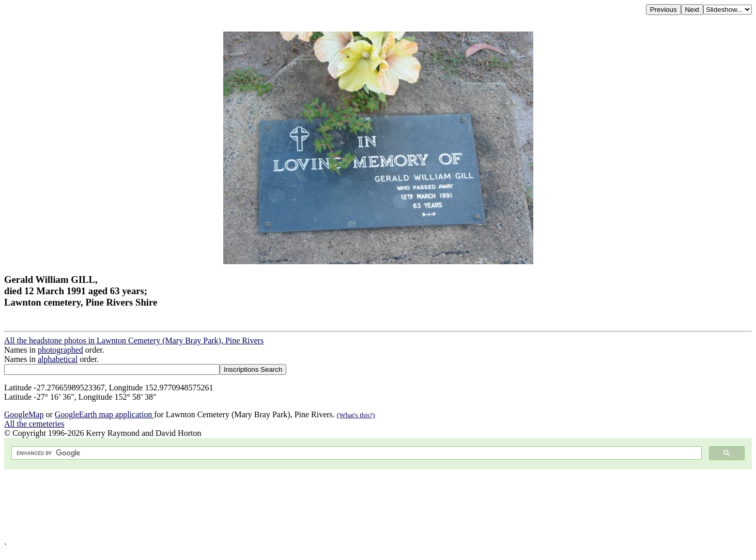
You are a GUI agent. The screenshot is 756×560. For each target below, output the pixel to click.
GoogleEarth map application (104, 414)
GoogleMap (24, 414)
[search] (356, 453)
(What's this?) (356, 415)
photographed (60, 350)
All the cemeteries (34, 424)
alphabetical (58, 359)
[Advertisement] (314, 506)
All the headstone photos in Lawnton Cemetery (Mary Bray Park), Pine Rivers (134, 340)
